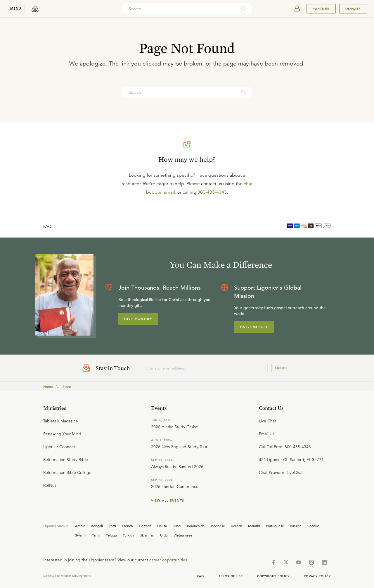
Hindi (177, 526)
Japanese (218, 526)
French (127, 526)
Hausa (162, 526)
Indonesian (196, 526)
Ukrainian (147, 535)
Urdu (164, 535)
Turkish (128, 535)
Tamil (96, 535)
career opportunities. (169, 560)
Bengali (97, 526)
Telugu (111, 535)
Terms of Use (231, 576)
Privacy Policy (317, 576)
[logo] (35, 9)
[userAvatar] (297, 9)
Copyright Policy (273, 576)
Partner (321, 9)
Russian (296, 526)
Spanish (314, 526)
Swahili (81, 535)
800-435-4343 (212, 192)
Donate (353, 9)
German (145, 526)
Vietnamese (183, 535)
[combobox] (179, 9)
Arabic (80, 526)
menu (16, 8)
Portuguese (275, 526)
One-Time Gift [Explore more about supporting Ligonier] (254, 327)
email (169, 192)
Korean (237, 526)
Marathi (254, 526)
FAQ (47, 226)
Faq (201, 576)
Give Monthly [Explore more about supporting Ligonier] (138, 319)
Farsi (112, 526)
